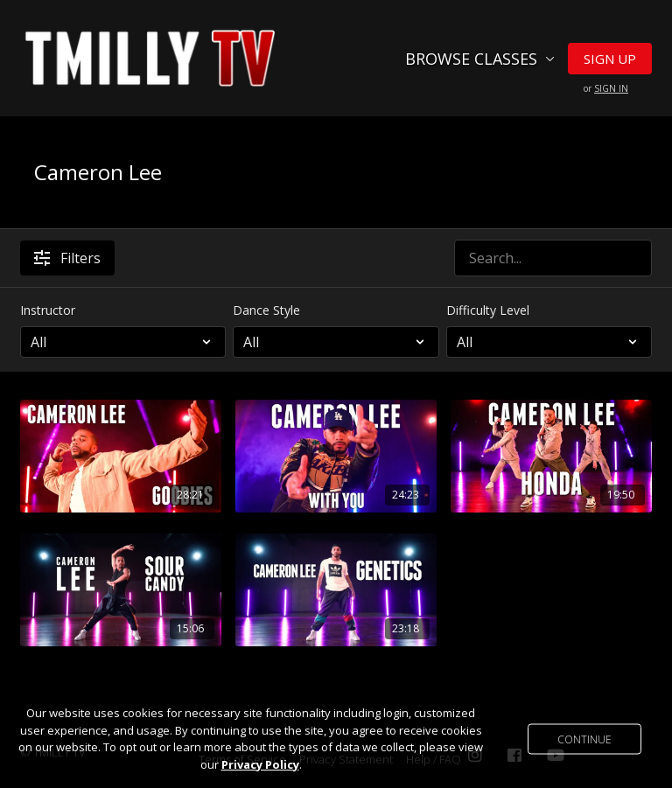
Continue (584, 739)
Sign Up (610, 59)
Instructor (48, 310)
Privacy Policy (260, 764)
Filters (67, 258)
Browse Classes (480, 59)
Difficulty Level (488, 310)
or (606, 88)
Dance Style (266, 310)
